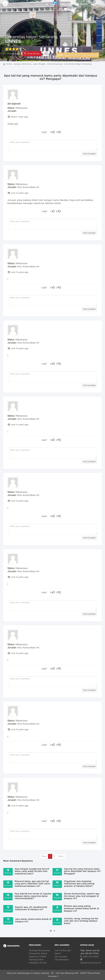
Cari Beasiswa (62, 960)
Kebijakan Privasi (38, 963)
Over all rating (13, 54)
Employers (67, 4)
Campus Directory (22, 64)
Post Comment (89, 154)
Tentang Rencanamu (39, 951)
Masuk (82, 4)
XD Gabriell (14, 104)
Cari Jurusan (61, 957)
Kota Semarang (55, 64)
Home (9, 64)
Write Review (32, 54)
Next (61, 856)
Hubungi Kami (36, 960)
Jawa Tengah (39, 64)
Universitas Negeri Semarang (31, 37)
